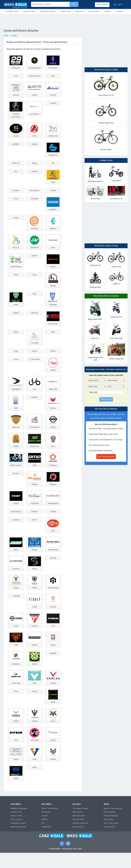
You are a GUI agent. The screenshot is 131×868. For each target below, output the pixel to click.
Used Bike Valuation (48, 11)
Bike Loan (79, 11)
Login (118, 5)
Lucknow (19, 835)
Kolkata (13, 842)
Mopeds (44, 835)
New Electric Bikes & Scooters (106, 296)
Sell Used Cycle (78, 842)
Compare (119, 11)
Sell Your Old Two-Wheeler (106, 409)
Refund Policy (109, 835)
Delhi (12, 835)
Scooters (45, 831)
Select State (102, 5)
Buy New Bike (94, 11)
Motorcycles (46, 827)
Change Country (109, 842)
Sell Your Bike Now (106, 456)
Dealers (107, 11)
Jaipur (23, 838)
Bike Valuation (78, 827)
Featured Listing (78, 835)
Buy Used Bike (29, 11)
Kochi (20, 831)
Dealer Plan (66, 11)
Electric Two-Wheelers (50, 824)
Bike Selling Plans (79, 831)
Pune (20, 827)
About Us (107, 824)
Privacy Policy (113, 838)
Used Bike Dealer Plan (80, 838)
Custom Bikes (46, 842)
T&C (105, 838)
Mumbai (13, 827)
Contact (106, 831)
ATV (43, 838)
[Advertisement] (65, 21)
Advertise (112, 827)
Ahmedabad (15, 838)
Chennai (13, 831)
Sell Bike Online (12, 11)
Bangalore (14, 824)
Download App (117, 824)
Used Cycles (22, 842)
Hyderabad (23, 824)
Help (105, 827)
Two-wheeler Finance (80, 824)
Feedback (114, 831)
